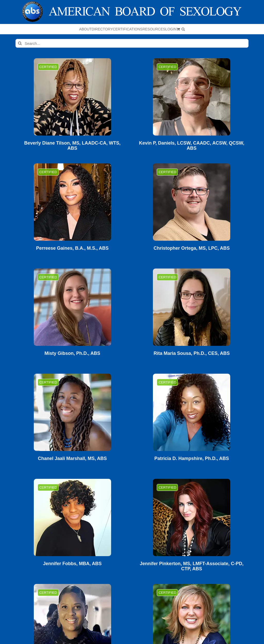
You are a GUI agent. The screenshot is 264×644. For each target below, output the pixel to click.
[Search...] (132, 43)
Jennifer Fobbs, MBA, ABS (72, 564)
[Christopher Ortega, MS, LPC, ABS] (192, 202)
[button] (183, 29)
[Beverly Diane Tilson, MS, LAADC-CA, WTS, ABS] (72, 97)
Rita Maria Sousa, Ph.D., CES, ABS (192, 353)
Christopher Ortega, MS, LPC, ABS (192, 248)
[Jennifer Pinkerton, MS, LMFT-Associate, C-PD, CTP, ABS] (192, 517)
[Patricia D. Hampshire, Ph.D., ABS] (192, 412)
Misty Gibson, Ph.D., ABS (72, 353)
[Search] (20, 43)
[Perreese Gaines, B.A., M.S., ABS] (72, 202)
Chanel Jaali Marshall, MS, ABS (72, 459)
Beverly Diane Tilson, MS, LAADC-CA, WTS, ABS (72, 146)
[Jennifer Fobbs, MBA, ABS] (72, 517)
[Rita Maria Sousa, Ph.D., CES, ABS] (192, 307)
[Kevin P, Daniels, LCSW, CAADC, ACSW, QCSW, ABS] (192, 97)
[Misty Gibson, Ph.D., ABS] (72, 307)
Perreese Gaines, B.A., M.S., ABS (72, 248)
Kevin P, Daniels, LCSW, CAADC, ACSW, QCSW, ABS (192, 146)
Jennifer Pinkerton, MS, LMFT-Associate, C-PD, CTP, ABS (192, 566)
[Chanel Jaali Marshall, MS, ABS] (72, 412)
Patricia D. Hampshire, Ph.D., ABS (192, 459)
